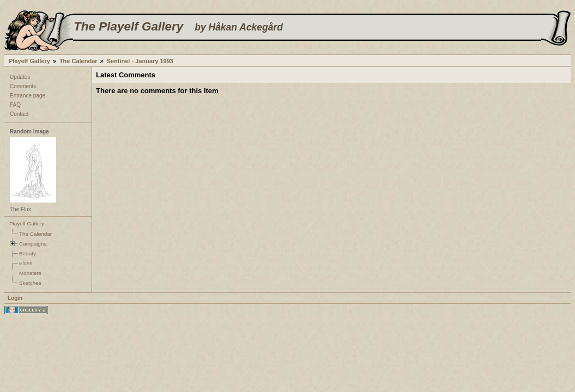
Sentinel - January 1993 (140, 61)
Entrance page (28, 96)
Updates (20, 77)
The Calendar (78, 61)
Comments (23, 86)
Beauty (28, 253)
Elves (26, 263)
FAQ (15, 105)
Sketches (30, 283)
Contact (19, 114)
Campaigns (33, 244)
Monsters (30, 273)
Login (15, 298)
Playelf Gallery (29, 61)
